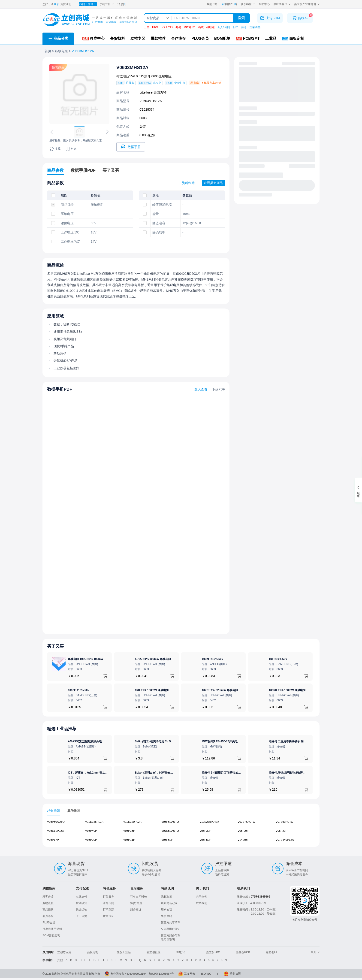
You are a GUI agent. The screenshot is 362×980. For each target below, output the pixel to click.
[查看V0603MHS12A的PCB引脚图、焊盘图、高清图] (79, 94)
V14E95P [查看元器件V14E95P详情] (243, 840)
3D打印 (181, 952)
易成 (201, 27)
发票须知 (81, 903)
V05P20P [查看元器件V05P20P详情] (91, 840)
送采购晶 (255, 27)
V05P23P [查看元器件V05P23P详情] (282, 831)
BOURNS (167, 27)
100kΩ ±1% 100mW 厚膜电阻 (287, 690)
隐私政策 (166, 897)
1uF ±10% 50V (278, 659)
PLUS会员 (49, 923)
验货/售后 (136, 903)
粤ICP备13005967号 (161, 974)
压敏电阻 (61, 51)
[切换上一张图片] (52, 132)
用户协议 (166, 910)
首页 (48, 51)
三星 (147, 27)
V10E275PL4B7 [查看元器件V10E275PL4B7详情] (209, 822)
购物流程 (48, 903)
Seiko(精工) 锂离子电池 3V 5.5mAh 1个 (160, 741)
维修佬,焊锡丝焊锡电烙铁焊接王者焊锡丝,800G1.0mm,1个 (305, 773)
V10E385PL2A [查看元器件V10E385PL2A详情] (94, 822)
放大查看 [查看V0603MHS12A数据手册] (201, 389)
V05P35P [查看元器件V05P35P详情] (129, 831)
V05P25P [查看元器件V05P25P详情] (243, 831)
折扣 (235, 27)
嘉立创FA (272, 952)
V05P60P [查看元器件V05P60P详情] (167, 840)
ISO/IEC (206, 974)
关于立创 (202, 897)
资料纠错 (188, 183)
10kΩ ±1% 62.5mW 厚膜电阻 (220, 690)
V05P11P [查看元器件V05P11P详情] (129, 840)
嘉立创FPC (213, 952)
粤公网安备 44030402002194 (128, 974)
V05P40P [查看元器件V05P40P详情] (91, 831)
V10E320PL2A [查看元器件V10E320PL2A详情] (132, 822)
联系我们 (202, 903)
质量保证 (109, 916)
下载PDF (218, 389)
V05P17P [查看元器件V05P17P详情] (53, 840)
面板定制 (93, 952)
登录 (56, 4)
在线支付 (81, 897)
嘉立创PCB (243, 952)
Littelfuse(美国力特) (153, 92)
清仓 (244, 27)
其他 (60, 960)
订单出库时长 (139, 897)
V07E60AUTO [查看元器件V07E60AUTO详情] (284, 822)
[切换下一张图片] (106, 132)
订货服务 (109, 897)
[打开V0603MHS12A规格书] (131, 147)
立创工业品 (124, 952)
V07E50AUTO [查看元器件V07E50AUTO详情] (170, 831)
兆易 (178, 27)
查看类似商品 (213, 183)
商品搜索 (48, 910)
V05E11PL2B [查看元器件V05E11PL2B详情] (55, 831)
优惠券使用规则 (52, 929)
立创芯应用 (64, 952)
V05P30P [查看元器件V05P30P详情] (205, 831)
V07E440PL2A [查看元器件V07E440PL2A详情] (285, 840)
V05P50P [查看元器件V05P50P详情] (205, 840)
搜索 (241, 18)
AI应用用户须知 (170, 929)
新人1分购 (224, 27)
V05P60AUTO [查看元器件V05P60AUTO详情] (170, 822)
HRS (155, 27)
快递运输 (81, 910)
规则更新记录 (169, 903)
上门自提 (81, 916)
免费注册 (66, 4)
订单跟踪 (109, 910)
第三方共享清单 (171, 923)
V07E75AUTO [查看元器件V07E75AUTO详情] (246, 822)
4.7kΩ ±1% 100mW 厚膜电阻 (153, 659)
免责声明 (166, 916)
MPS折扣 (190, 27)
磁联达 (211, 27)
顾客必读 (48, 897)
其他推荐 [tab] (74, 811)
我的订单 (212, 4)
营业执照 (235, 974)
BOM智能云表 (51, 935)
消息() (122, 4)
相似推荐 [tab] (54, 811)
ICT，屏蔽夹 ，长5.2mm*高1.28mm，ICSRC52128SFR (103, 773)
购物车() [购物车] (229, 4)
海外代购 (109, 903)
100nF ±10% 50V (213, 659)
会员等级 (48, 916)
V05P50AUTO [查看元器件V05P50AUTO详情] (56, 822)
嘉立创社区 (154, 952)
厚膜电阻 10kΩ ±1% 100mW (86, 659)
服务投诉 (136, 910)
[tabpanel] (181, 833)
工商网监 (190, 974)
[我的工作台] (88, 4)
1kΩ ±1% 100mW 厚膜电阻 (152, 690)
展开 (315, 952)
